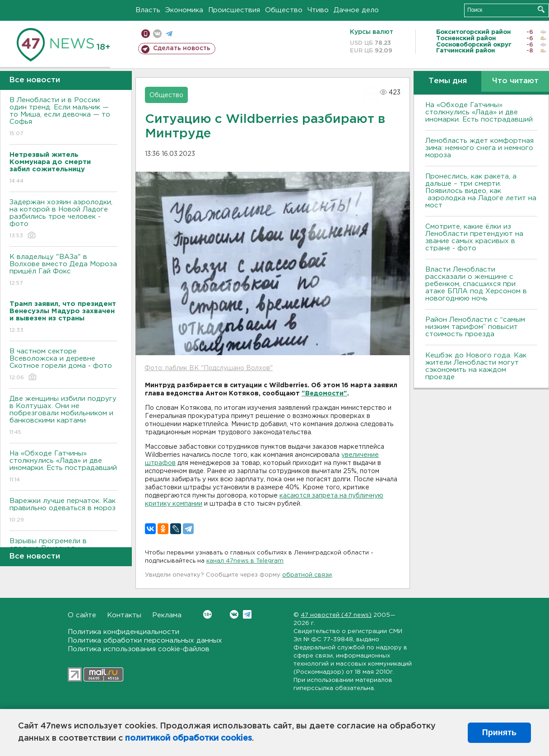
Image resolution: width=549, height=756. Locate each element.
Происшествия (234, 10)
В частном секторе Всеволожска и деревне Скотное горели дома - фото (63, 365)
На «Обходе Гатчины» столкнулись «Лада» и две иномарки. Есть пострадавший (63, 467)
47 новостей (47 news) (336, 615)
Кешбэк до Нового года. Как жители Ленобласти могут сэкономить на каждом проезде (476, 366)
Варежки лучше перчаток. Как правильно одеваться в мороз (63, 511)
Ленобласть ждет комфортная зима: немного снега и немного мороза (479, 148)
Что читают (515, 81)
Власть (148, 10)
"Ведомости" (324, 394)
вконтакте (157, 34)
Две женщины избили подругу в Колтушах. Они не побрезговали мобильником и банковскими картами (63, 416)
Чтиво (318, 10)
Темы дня (448, 81)
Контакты (124, 615)
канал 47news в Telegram (245, 561)
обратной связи (307, 575)
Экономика (184, 10)
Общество (284, 10)
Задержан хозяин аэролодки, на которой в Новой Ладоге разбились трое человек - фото (63, 219)
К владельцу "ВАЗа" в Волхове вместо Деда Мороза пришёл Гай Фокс (63, 270)
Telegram (247, 614)
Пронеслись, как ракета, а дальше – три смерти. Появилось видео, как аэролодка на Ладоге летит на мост (481, 191)
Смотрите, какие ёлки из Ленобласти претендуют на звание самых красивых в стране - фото (474, 237)
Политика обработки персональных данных (145, 641)
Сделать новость (182, 48)
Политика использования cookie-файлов (139, 649)
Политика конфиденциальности (123, 632)
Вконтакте (207, 614)
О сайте (82, 615)
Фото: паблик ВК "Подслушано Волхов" (209, 368)
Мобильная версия (146, 34)
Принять (499, 733)
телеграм (169, 34)
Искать (541, 9)
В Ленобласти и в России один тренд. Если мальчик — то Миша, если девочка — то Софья (63, 117)
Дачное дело (356, 10)
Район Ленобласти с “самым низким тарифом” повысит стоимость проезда (475, 327)
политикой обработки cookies (188, 738)
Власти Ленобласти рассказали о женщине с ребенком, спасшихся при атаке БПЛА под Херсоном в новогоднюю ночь (476, 284)
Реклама (167, 615)
